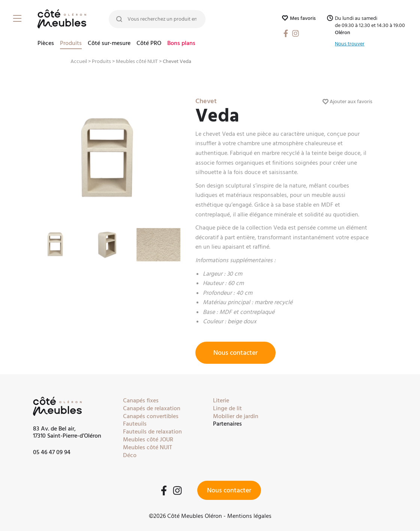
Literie (221, 400)
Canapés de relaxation (152, 408)
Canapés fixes (141, 400)
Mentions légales (249, 516)
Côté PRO (149, 44)
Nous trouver (350, 44)
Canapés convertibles (151, 416)
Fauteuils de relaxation (152, 432)
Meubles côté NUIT (137, 61)
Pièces (46, 44)
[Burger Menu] (19, 19)
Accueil (79, 61)
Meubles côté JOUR (148, 439)
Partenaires (227, 424)
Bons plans (181, 44)
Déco (130, 455)
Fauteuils (135, 424)
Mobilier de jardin (236, 416)
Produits (71, 44)
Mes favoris (299, 19)
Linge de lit (227, 408)
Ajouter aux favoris (347, 107)
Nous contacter (235, 358)
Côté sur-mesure (109, 44)
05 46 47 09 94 (52, 452)
